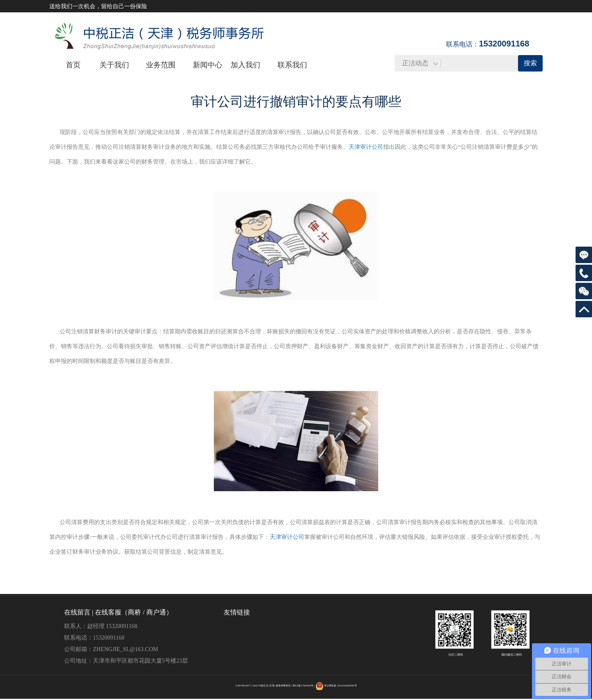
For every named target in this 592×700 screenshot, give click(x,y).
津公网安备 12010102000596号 (340, 686)
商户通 (156, 612)
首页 (73, 65)
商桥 (134, 612)
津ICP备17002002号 (303, 686)
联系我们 (292, 65)
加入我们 (245, 65)
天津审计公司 (366, 147)
